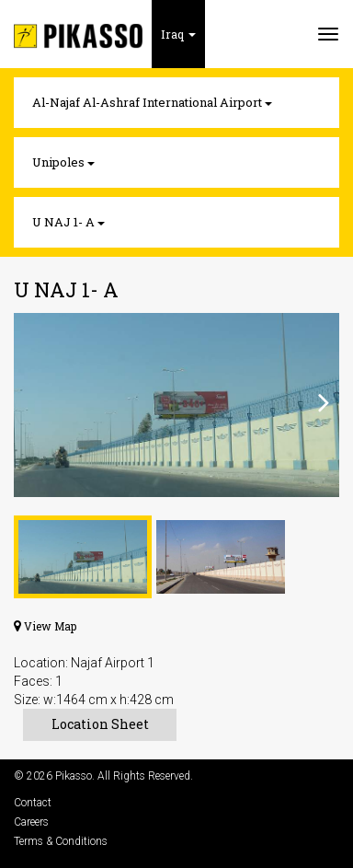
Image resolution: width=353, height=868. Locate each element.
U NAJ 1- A (68, 222)
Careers (31, 822)
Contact (33, 803)
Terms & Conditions (61, 841)
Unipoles (63, 162)
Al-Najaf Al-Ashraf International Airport (152, 102)
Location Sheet (100, 724)
